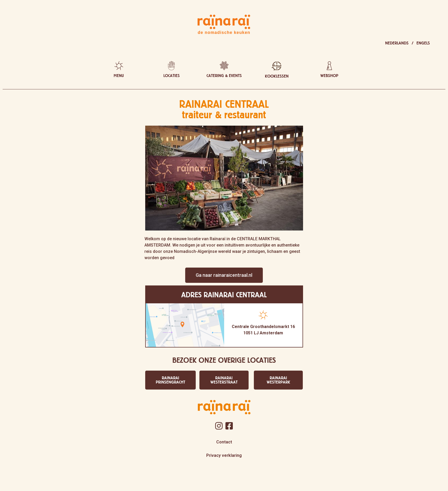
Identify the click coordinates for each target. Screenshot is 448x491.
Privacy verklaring (224, 455)
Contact (224, 442)
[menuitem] (399, 43)
